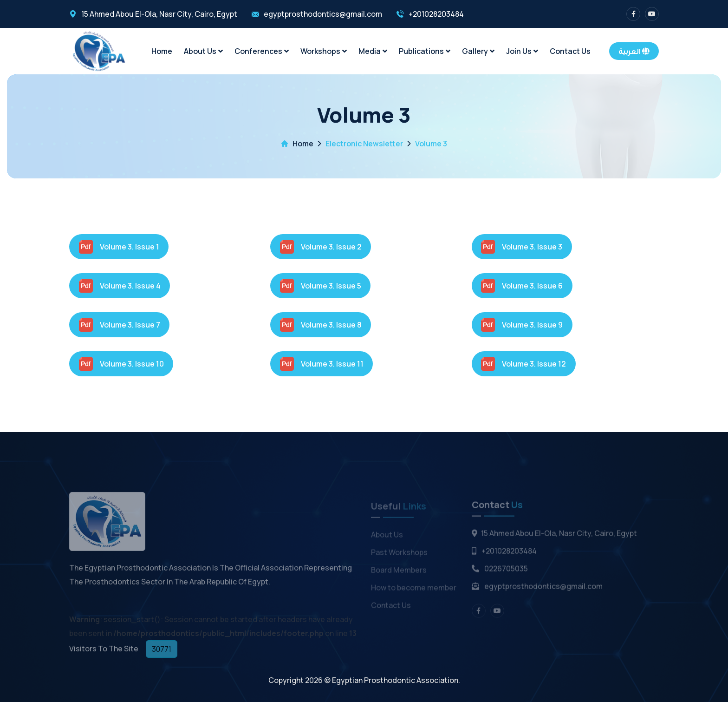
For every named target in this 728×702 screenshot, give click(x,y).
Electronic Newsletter (364, 144)
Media (373, 51)
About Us (203, 51)
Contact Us (570, 51)
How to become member (414, 590)
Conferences (262, 51)
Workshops (324, 51)
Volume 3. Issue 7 (120, 325)
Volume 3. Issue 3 (522, 247)
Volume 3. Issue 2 (321, 247)
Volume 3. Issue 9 (522, 325)
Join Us (522, 51)
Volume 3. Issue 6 (522, 286)
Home (162, 51)
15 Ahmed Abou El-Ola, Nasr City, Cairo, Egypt (159, 14)
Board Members (399, 572)
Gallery (478, 51)
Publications (425, 51)
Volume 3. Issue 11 (322, 364)
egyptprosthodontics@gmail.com (323, 14)
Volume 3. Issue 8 (321, 325)
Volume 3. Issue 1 (119, 247)
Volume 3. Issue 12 (523, 364)
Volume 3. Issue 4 (120, 286)
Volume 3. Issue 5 (321, 286)
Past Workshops (399, 554)
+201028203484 (436, 14)
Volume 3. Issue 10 (121, 364)
